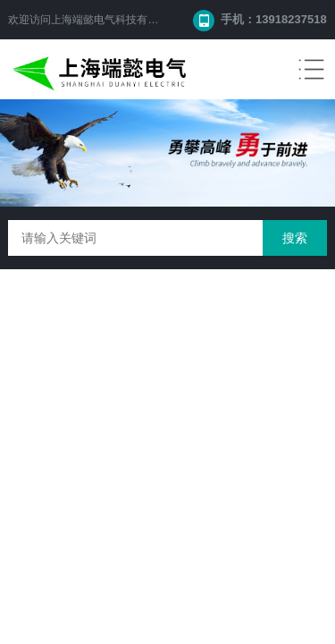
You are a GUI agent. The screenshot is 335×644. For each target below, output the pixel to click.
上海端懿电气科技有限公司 (115, 20)
